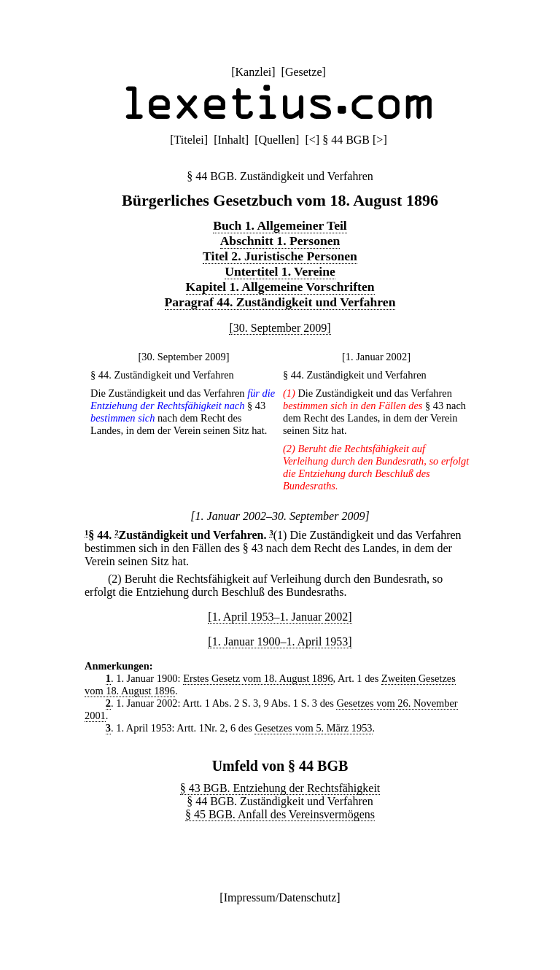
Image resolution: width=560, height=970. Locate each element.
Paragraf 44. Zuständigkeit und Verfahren (280, 302)
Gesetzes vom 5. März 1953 (313, 728)
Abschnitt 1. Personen (280, 241)
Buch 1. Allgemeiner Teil (280, 225)
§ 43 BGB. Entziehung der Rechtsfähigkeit (280, 788)
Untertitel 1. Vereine (280, 271)
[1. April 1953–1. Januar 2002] (280, 617)
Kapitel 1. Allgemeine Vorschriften (280, 287)
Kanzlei (253, 72)
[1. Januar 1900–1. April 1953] (280, 641)
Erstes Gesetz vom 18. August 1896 (258, 678)
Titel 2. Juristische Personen (280, 256)
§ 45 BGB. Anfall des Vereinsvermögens (280, 814)
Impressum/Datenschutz (280, 897)
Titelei (189, 140)
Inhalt (231, 140)
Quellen (277, 140)
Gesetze (304, 72)
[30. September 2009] (280, 328)
